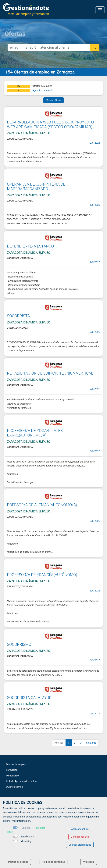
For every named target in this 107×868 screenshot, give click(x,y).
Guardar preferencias (80, 845)
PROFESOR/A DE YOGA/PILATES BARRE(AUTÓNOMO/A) (35, 433)
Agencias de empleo (43, 90)
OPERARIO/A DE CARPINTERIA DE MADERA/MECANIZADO (36, 187)
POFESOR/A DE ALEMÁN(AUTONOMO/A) (42, 505)
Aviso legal (89, 862)
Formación (12, 770)
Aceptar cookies (80, 829)
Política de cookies (18, 862)
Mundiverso (12, 776)
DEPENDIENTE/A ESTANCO (30, 246)
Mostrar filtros (53, 100)
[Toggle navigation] (100, 10)
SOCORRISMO (19, 644)
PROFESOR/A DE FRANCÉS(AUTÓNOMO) (42, 575)
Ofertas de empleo (16, 764)
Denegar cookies (80, 837)
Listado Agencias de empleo (21, 781)
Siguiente (91, 743)
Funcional (26, 828)
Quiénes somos (14, 787)
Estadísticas (27, 837)
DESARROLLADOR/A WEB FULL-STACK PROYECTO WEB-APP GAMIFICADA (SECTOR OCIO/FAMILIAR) (50, 125)
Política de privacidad (54, 862)
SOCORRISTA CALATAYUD (29, 698)
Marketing (26, 841)
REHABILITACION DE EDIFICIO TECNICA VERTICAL (50, 373)
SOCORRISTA (18, 316)
